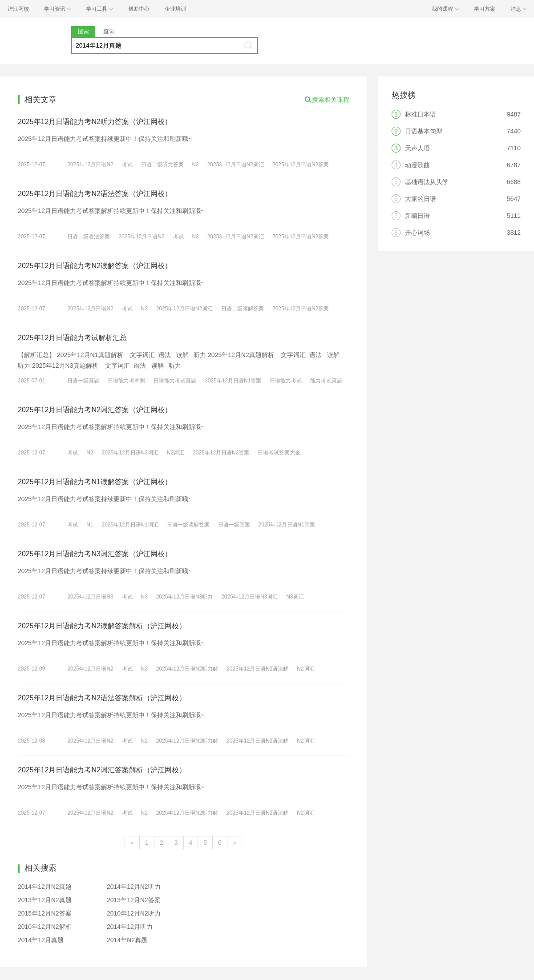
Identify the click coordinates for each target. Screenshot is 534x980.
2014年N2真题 (127, 940)
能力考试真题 (326, 381)
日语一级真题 (83, 381)
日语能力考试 (286, 381)
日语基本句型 (424, 131)
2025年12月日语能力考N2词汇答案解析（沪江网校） (102, 770)
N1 (90, 525)
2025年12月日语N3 (90, 597)
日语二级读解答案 (243, 309)
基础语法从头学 (427, 182)
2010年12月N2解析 (45, 927)
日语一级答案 (234, 525)
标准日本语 (421, 114)
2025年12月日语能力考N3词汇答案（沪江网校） (95, 554)
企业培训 (175, 9)
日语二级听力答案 (162, 165)
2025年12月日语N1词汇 (130, 525)
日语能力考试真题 (175, 381)
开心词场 (417, 233)
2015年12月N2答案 (45, 913)
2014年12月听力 (130, 927)
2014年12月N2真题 (45, 887)
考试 (127, 165)
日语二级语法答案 (89, 237)
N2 (195, 165)
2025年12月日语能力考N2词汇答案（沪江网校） (95, 410)
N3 (144, 597)
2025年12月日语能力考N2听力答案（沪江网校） (95, 122)
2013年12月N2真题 (45, 900)
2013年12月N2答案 (134, 900)
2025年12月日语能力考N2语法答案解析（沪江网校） (102, 698)
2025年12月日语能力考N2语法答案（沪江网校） (95, 194)
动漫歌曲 (417, 165)
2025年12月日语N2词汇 (236, 165)
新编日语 (417, 216)
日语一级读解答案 (188, 525)
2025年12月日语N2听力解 (187, 669)
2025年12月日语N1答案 (233, 381)
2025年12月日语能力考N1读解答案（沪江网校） (95, 482)
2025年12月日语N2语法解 (257, 669)
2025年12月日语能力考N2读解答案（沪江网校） (95, 266)
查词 (109, 31)
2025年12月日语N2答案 (301, 165)
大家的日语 (421, 199)
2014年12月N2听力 (134, 887)
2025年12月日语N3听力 (184, 597)
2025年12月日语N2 (90, 165)
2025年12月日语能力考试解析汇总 (72, 338)
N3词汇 (295, 597)
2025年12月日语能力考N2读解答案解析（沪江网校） (102, 626)
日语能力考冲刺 (126, 381)
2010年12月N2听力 (134, 913)
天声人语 (417, 148)
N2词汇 (176, 453)
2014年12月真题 (41, 940)
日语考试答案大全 (279, 453)
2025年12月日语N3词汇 (249, 597)
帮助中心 (139, 9)
